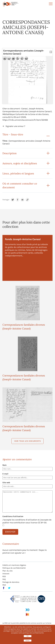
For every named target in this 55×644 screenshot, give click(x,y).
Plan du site (8, 571)
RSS (4, 576)
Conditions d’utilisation (13, 516)
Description (10, 153)
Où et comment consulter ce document (20, 185)
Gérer (27, 641)
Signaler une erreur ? (15, 126)
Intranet (6, 574)
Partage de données (11, 582)
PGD (4, 585)
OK (28, 636)
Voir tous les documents (28, 441)
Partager (6, 200)
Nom (4, 465)
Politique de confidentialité (14, 568)
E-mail (5, 474)
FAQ (4, 579)
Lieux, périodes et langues (18, 173)
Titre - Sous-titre (13, 134)
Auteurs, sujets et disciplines (20, 163)
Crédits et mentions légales (14, 565)
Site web (6, 483)
